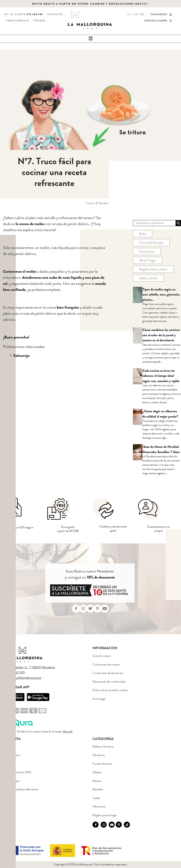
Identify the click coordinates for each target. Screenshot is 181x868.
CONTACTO (55, 14)
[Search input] (155, 223)
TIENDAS (39, 21)
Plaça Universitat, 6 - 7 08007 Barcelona (28, 667)
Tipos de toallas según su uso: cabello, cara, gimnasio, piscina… (161, 295)
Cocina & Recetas (151, 243)
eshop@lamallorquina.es (26, 678)
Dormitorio (147, 251)
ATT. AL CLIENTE (24, 14)
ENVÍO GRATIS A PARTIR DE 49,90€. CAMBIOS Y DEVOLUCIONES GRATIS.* (91, 4)
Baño (143, 234)
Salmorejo (21, 356)
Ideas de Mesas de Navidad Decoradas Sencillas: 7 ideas (161, 449)
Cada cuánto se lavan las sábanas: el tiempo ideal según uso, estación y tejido (161, 376)
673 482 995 (16, 673)
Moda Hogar (148, 260)
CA (136, 14)
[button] (90, 39)
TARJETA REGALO (18, 21)
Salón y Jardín (148, 278)
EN (142, 14)
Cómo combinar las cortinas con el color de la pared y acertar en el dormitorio (161, 335)
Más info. (68, 732)
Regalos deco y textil (153, 269)
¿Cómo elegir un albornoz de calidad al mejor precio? (160, 414)
